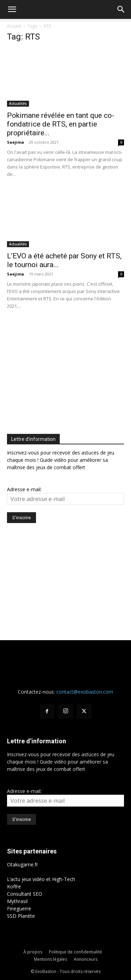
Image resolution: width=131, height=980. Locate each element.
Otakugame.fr (23, 864)
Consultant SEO (25, 894)
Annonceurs (86, 959)
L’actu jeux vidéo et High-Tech (41, 879)
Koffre (14, 886)
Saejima (16, 142)
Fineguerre (19, 909)
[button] (12, 9)
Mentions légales (50, 959)
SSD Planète (21, 916)
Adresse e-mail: (24, 489)
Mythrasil (17, 901)
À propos (33, 952)
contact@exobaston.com (85, 692)
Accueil (14, 26)
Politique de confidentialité (75, 952)
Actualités (18, 103)
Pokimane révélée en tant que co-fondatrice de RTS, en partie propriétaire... (61, 124)
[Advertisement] (66, 370)
